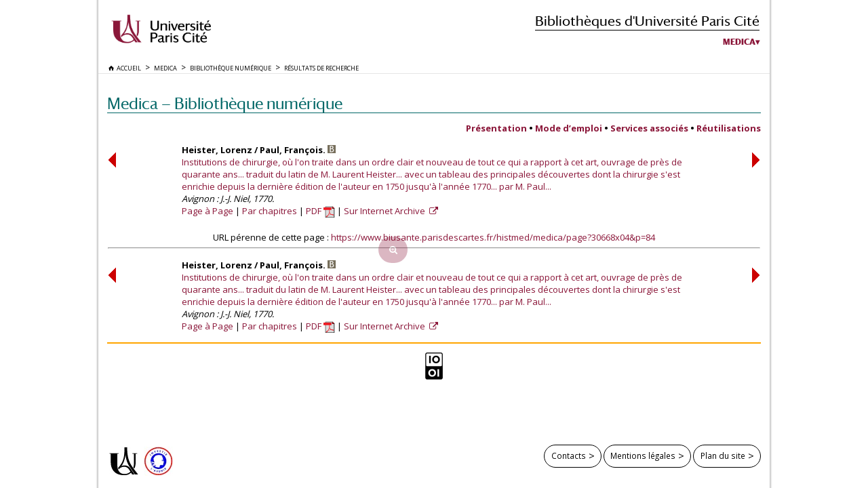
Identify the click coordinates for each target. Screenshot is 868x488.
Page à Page (208, 211)
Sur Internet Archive (386, 211)
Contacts (569, 455)
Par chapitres (270, 211)
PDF (320, 211)
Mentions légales (643, 455)
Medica (739, 42)
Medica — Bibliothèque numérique (225, 103)
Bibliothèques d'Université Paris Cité (647, 21)
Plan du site (723, 455)
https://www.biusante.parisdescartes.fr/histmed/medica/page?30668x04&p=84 (493, 237)
